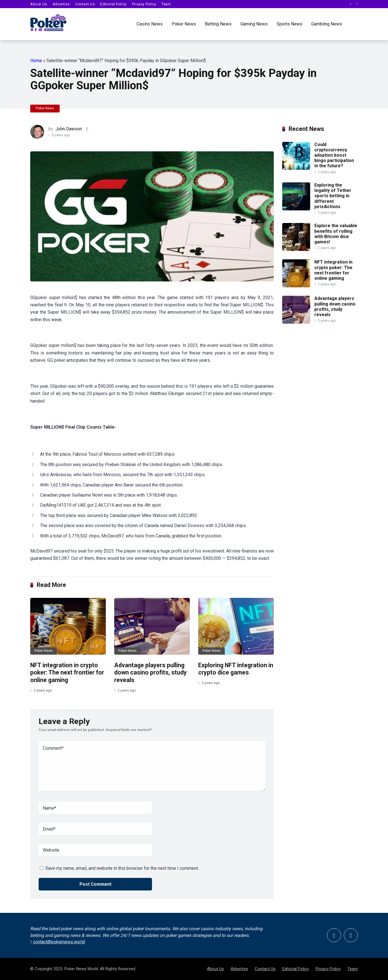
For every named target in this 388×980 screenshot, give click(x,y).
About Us (39, 4)
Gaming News (254, 24)
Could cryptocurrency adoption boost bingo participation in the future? (334, 155)
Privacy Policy (144, 4)
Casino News (150, 24)
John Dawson (69, 129)
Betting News (218, 24)
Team (166, 4)
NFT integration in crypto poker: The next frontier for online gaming (67, 673)
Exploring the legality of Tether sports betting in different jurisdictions (333, 196)
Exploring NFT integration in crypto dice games (236, 669)
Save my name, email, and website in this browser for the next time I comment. (122, 868)
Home (36, 61)
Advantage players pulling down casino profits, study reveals (150, 673)
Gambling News (327, 24)
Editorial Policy (113, 4)
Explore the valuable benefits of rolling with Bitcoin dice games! (336, 234)
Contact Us (85, 4)
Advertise (61, 4)
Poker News (184, 24)
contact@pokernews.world (62, 942)
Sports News (289, 24)
